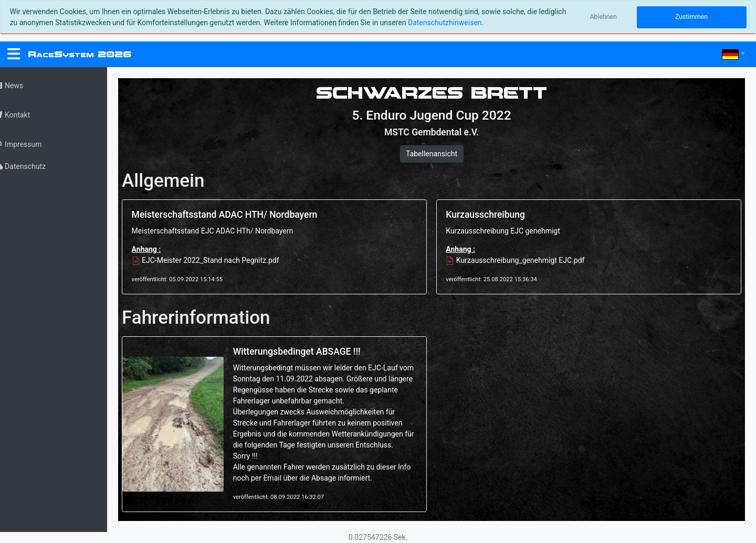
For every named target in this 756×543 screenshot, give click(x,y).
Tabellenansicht (438, 154)
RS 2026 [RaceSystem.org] (80, 54)
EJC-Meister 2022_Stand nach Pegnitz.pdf (219, 260)
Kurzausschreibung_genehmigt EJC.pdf (522, 260)
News (22, 86)
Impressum (31, 144)
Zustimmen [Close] (691, 17)
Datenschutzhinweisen (445, 23)
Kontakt (25, 115)
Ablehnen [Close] (603, 17)
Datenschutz (33, 166)
